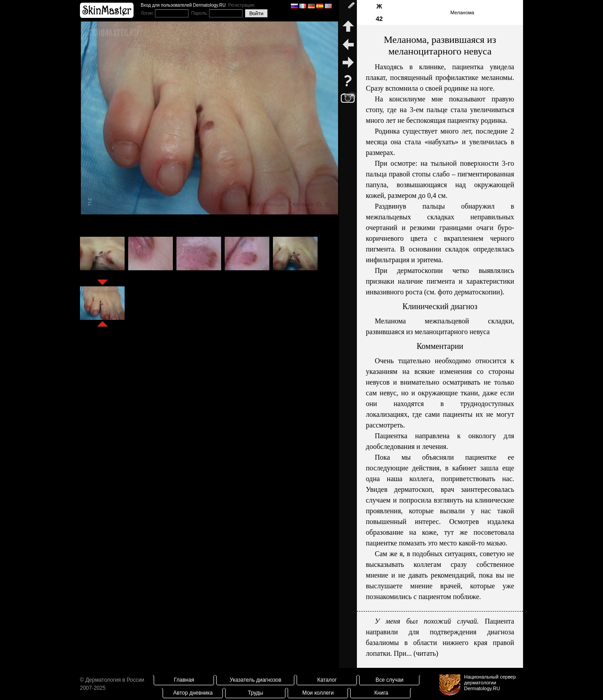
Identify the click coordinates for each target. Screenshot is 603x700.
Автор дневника (193, 693)
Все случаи (390, 680)
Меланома (462, 13)
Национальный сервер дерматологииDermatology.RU (490, 683)
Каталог (327, 680)
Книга (381, 693)
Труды (255, 693)
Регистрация (241, 5)
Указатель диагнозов (255, 680)
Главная (184, 680)
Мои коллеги (318, 693)
